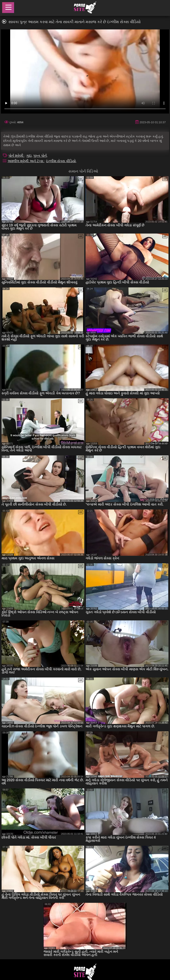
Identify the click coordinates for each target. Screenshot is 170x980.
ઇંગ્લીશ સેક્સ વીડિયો (61, 161)
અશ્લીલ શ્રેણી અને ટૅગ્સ (26, 161)
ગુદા (29, 156)
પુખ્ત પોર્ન (40, 156)
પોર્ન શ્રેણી (16, 156)
